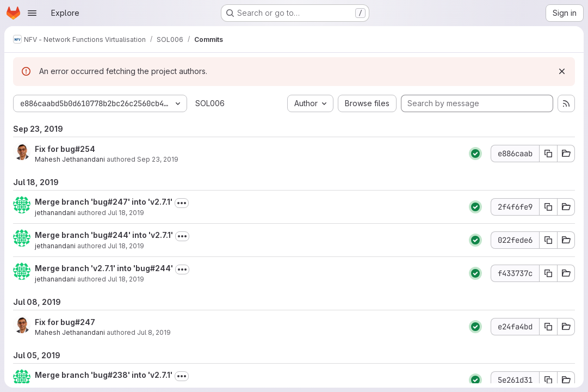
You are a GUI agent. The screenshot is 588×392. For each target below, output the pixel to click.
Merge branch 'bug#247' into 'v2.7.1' (104, 202)
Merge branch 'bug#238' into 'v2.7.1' (104, 375)
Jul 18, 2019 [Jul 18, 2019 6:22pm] (126, 246)
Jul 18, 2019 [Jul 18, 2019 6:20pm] (126, 279)
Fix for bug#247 (65, 322)
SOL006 (210, 103)
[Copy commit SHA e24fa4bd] (548, 327)
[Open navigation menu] (32, 13)
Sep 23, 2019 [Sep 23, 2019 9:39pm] (158, 159)
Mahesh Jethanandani (70, 159)
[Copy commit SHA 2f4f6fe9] (548, 207)
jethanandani (55, 213)
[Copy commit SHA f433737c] (548, 273)
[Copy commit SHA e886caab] (548, 154)
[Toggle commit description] (182, 203)
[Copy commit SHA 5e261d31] (548, 380)
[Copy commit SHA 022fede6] (548, 240)
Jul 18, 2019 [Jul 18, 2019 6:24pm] (126, 213)
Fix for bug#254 (65, 149)
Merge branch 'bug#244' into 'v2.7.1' (104, 235)
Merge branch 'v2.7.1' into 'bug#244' (104, 268)
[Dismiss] (562, 71)
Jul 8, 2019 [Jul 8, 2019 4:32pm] (154, 332)
